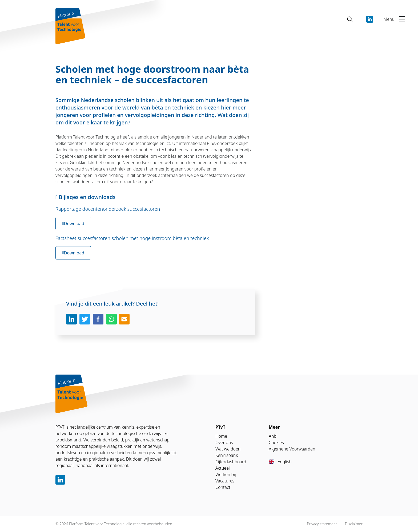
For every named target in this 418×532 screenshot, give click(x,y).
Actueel (223, 468)
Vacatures (225, 481)
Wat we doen (228, 449)
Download (73, 224)
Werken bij (226, 474)
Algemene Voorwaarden (292, 449)
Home (221, 436)
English (280, 462)
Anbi (273, 436)
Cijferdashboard (231, 462)
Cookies (276, 442)
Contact (223, 487)
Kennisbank (227, 455)
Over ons (224, 442)
